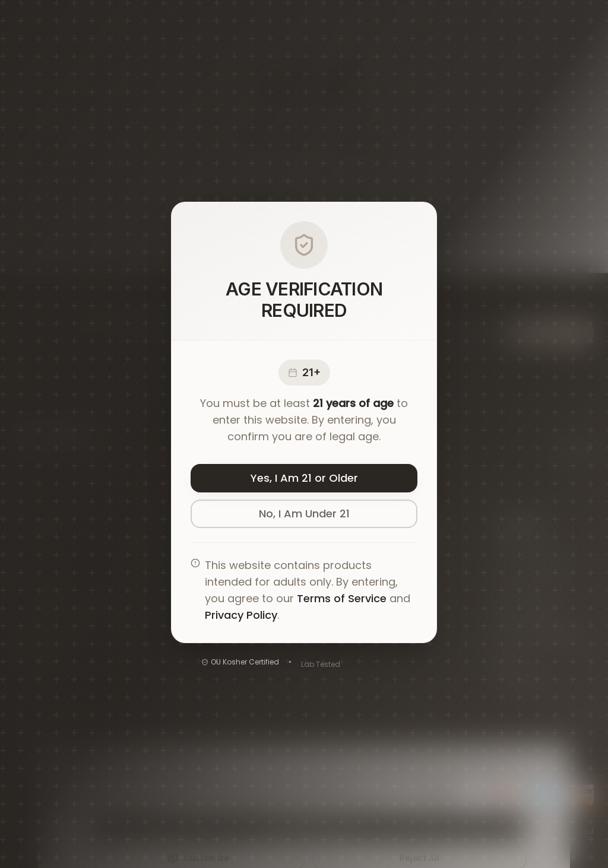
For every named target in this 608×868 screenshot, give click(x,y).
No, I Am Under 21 (304, 516)
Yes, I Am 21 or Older (304, 481)
